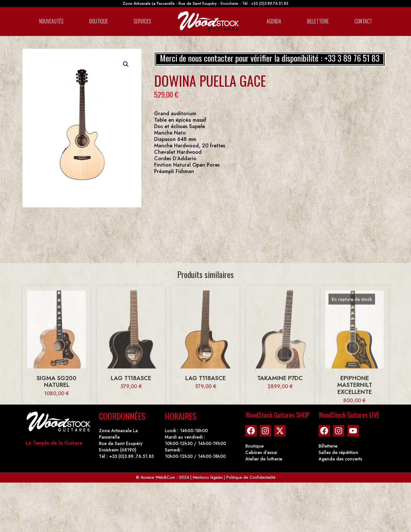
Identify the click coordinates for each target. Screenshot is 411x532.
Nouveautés (51, 21)
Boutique (99, 21)
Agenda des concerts (340, 459)
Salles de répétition (338, 452)
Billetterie (318, 21)
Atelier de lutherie (264, 459)
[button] (126, 64)
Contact (363, 21)
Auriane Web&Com (158, 477)
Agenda (274, 21)
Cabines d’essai (261, 452)
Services (142, 21)
